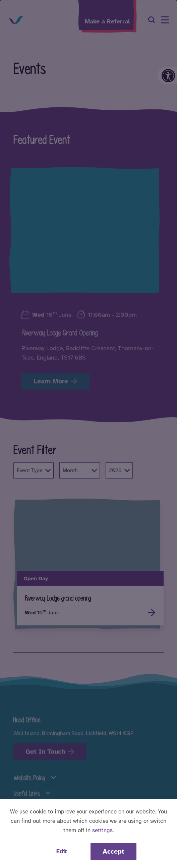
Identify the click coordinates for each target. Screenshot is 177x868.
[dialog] (88, 434)
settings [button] (102, 830)
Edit (62, 851)
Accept (113, 851)
